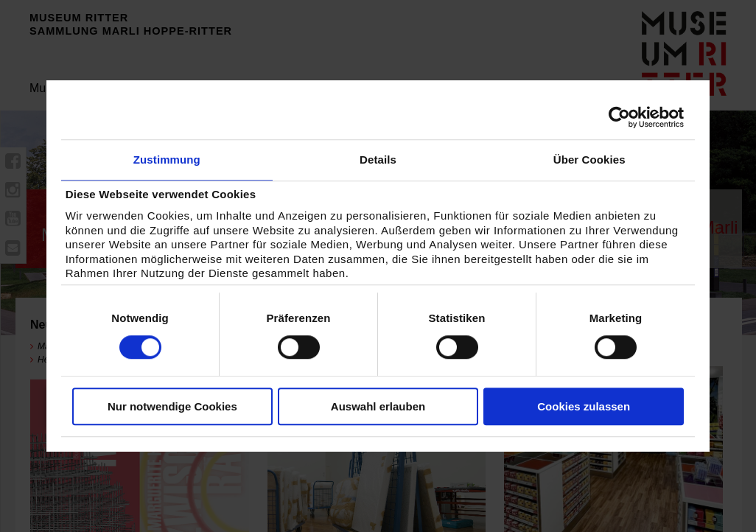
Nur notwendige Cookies (172, 406)
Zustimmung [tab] (167, 160)
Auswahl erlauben (378, 406)
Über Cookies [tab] (589, 160)
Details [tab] (378, 160)
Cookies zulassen (584, 406)
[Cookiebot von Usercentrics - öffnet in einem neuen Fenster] (619, 117)
